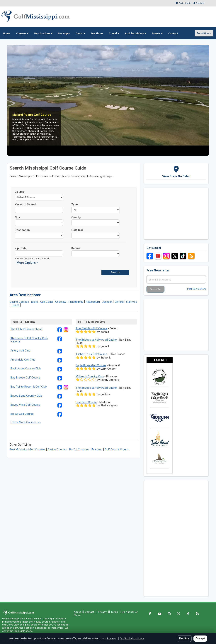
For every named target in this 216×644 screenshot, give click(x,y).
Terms (114, 612)
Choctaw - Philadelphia (69, 302)
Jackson (107, 302)
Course (20, 192)
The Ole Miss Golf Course (91, 328)
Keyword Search (26, 204)
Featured (97, 449)
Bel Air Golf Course (22, 414)
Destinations (43, 33)
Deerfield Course (86, 402)
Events (157, 33)
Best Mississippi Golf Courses (27, 449)
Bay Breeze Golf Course (25, 377)
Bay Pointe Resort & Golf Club (29, 387)
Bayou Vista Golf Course (25, 405)
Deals (80, 33)
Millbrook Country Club (90, 376)
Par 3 (72, 449)
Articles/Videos (135, 33)
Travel (114, 33)
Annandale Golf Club (23, 360)
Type (75, 204)
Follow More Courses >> (26, 422)
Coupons (84, 449)
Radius (76, 248)
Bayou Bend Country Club (26, 396)
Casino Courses (19, 302)
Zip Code (21, 248)
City (17, 217)
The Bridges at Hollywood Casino (96, 340)
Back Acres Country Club (26, 368)
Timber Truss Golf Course (91, 354)
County (76, 217)
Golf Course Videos (117, 449)
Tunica (15, 305)
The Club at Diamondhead (27, 329)
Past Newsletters (197, 289)
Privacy (102, 612)
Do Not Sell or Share (132, 638)
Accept (200, 638)
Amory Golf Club (20, 350)
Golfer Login (185, 3)
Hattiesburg (93, 302)
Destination (22, 230)
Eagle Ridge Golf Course (91, 365)
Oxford (119, 302)
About (77, 612)
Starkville (132, 302)
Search (115, 272)
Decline (184, 638)
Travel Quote (204, 33)
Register (200, 3)
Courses (22, 33)
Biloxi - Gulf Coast (42, 302)
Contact (89, 612)
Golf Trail (77, 230)
